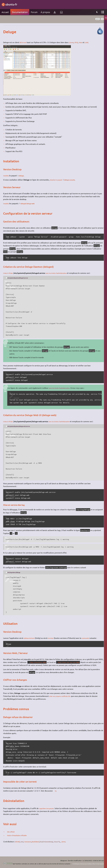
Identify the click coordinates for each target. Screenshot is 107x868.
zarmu (74, 844)
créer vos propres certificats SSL (62, 699)
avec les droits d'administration (61, 273)
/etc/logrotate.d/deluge (16, 572)
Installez (6, 175)
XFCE (79, 42)
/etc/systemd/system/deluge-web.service (22, 426)
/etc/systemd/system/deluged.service (21, 278)
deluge (23, 175)
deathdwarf (40, 844)
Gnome (73, 42)
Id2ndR (18, 844)
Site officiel (12, 834)
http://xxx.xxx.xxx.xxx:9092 (74, 662)
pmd (23, 844)
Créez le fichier (9, 273)
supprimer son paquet (48, 811)
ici (56, 794)
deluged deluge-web (31, 203)
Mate (84, 42)
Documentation (20, 12)
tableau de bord (30, 638)
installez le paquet (57, 180)
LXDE (91, 42)
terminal (53, 638)
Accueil (5, 12)
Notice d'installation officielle (19, 838)
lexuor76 (67, 844)
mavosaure (30, 844)
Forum (34, 12)
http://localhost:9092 (40, 662)
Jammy (96, 19)
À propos (45, 12)
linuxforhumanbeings (54, 844)
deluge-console (74, 180)
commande (89, 638)
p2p (102, 19)
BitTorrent (24, 42)
